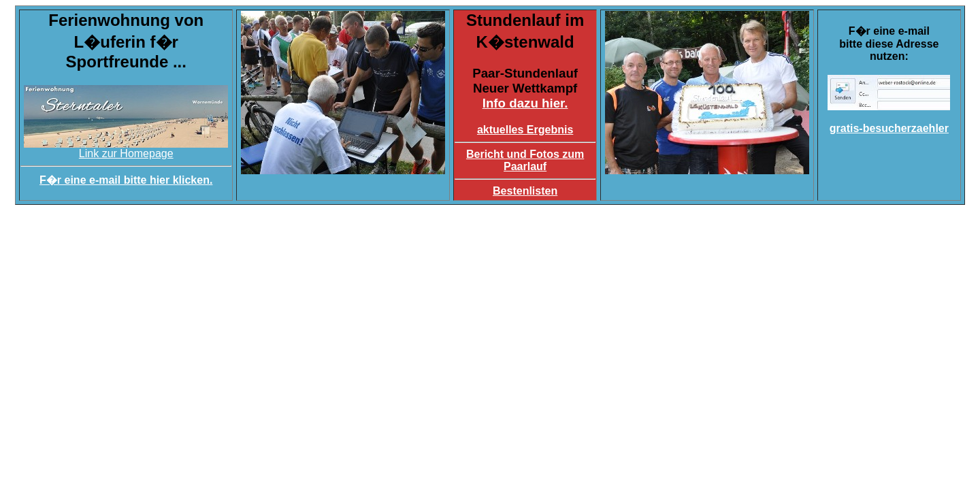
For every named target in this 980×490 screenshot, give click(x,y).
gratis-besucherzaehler (889, 128)
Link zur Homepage (126, 149)
